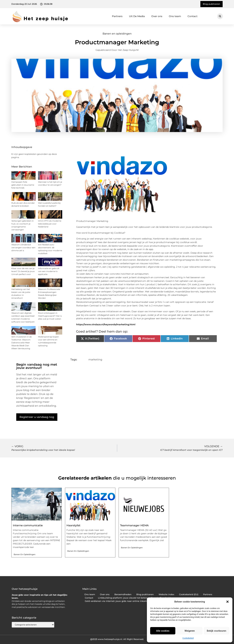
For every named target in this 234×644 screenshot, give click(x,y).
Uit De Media (137, 16)
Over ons (157, 16)
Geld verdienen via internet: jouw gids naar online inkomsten (118, 601)
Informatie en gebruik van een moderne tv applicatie (49, 271)
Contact (192, 16)
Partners (117, 16)
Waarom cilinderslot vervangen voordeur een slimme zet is (23, 248)
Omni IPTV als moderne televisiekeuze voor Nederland (50, 224)
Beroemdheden (123, 594)
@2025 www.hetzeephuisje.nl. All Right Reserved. (117, 639)
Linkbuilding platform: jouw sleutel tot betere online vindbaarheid (134, 598)
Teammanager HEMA (134, 525)
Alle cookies (163, 631)
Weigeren (190, 631)
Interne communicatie (28, 525)
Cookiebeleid (188, 638)
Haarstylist (73, 525)
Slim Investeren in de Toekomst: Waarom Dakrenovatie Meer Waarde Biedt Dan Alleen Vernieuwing (22, 343)
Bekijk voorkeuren (216, 631)
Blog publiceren (145, 594)
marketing (95, 360)
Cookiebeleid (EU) (189, 594)
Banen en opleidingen (117, 34)
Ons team (175, 16)
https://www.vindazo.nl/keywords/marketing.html (106, 324)
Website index (166, 594)
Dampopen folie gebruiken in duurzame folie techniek (23, 185)
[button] (227, 602)
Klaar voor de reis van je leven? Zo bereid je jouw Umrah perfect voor (23, 271)
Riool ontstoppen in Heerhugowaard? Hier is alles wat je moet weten (50, 316)
